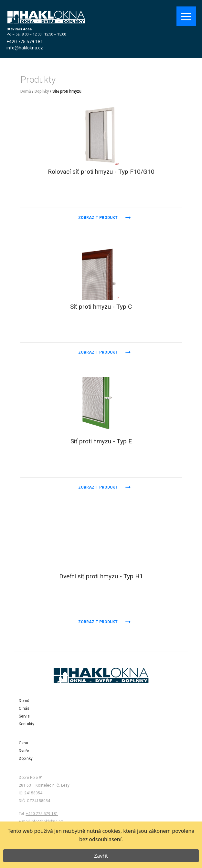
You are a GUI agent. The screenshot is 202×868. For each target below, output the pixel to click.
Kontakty (27, 724)
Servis (24, 716)
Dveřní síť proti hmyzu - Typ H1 (101, 576)
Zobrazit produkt (98, 218)
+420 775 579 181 (25, 42)
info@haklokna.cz (25, 48)
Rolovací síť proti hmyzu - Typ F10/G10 (101, 172)
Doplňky (42, 91)
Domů (26, 91)
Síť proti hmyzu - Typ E (101, 441)
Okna (23, 743)
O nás (24, 708)
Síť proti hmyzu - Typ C (101, 307)
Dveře (24, 751)
